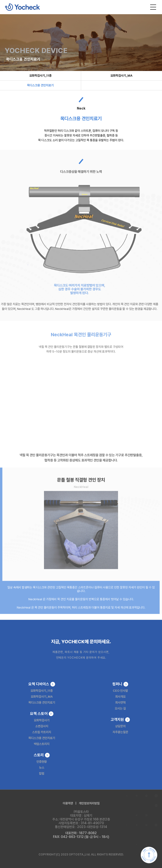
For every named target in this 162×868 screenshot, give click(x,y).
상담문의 (120, 726)
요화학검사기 (42, 720)
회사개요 (120, 697)
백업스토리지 (42, 744)
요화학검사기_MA (121, 76)
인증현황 (42, 762)
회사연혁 (120, 703)
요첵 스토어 (42, 714)
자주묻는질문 (120, 732)
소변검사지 (42, 726)
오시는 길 (120, 708)
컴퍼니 (120, 684)
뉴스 (42, 768)
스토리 (42, 755)
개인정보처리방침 (89, 803)
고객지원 (120, 720)
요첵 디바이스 (42, 684)
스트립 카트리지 (42, 732)
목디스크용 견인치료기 (40, 85)
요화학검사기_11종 (40, 76)
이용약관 (68, 803)
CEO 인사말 (120, 691)
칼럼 (42, 773)
